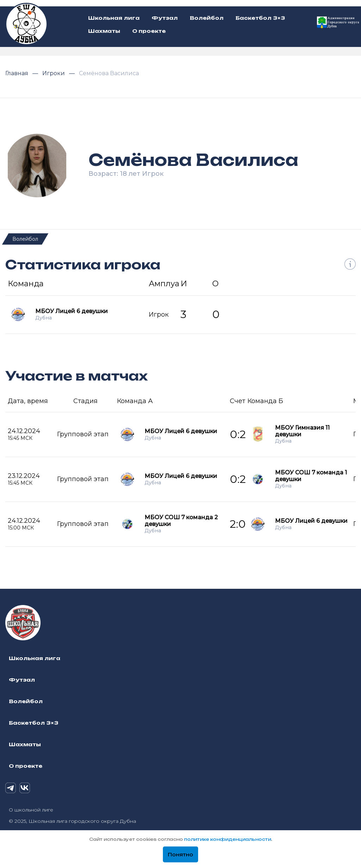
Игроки (54, 73)
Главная (17, 73)
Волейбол (25, 239)
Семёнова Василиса (109, 73)
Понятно (180, 855)
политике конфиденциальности (228, 839)
